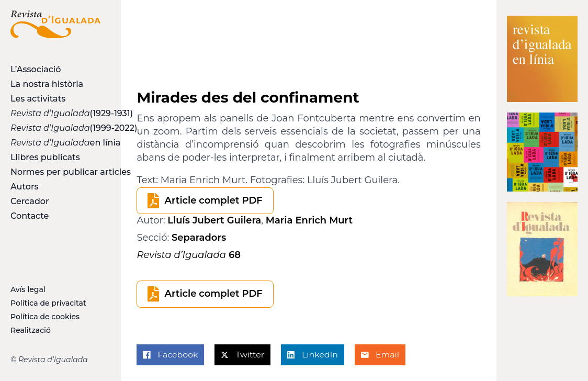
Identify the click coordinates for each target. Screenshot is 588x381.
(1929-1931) (55, 113)
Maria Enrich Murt (309, 220)
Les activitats (38, 99)
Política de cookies (45, 317)
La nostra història (47, 84)
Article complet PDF (213, 200)
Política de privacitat (48, 303)
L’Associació (36, 69)
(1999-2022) (55, 128)
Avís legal (28, 289)
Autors (24, 187)
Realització (31, 330)
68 (189, 255)
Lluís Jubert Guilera (214, 220)
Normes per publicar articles (55, 172)
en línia (55, 143)
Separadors (199, 238)
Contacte (30, 216)
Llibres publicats (45, 157)
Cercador (30, 201)
